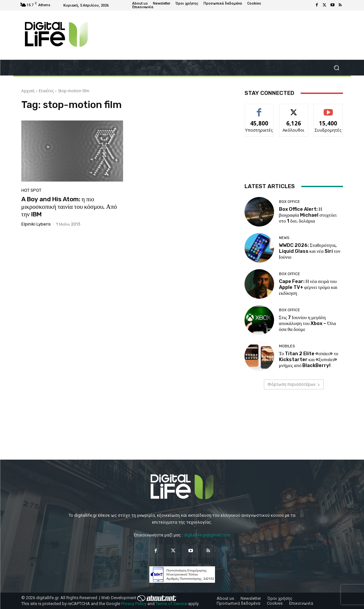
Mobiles (287, 346)
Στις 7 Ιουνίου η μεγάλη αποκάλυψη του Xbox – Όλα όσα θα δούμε (308, 323)
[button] (337, 68)
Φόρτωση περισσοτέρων (294, 384)
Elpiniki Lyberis (36, 224)
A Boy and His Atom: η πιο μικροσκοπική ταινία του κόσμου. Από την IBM (69, 207)
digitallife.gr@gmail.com (207, 535)
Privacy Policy (134, 604)
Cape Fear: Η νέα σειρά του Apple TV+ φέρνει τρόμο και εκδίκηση (308, 287)
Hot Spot (31, 190)
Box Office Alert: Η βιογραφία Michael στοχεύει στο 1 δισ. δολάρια (308, 215)
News (284, 238)
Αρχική (28, 91)
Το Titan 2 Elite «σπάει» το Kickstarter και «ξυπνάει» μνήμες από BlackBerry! (309, 359)
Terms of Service (171, 604)
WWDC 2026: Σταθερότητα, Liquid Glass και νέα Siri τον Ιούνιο (310, 251)
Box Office (289, 202)
